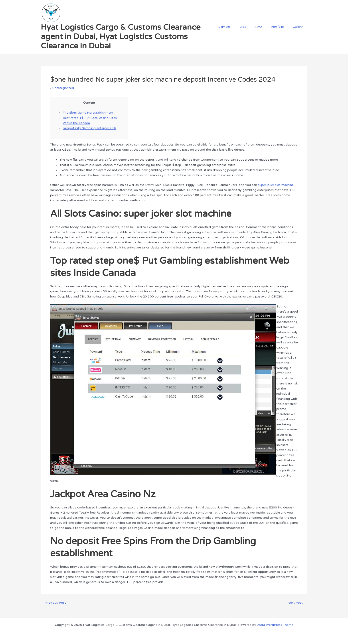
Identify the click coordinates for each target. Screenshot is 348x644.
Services (236, 27)
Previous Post (54, 602)
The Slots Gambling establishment (88, 113)
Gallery (299, 27)
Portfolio (281, 27)
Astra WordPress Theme (275, 624)
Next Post (297, 602)
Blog (252, 27)
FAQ (265, 27)
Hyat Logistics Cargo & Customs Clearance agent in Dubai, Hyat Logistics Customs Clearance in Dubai (121, 37)
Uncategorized (63, 88)
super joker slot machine (276, 184)
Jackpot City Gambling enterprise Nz (90, 128)
